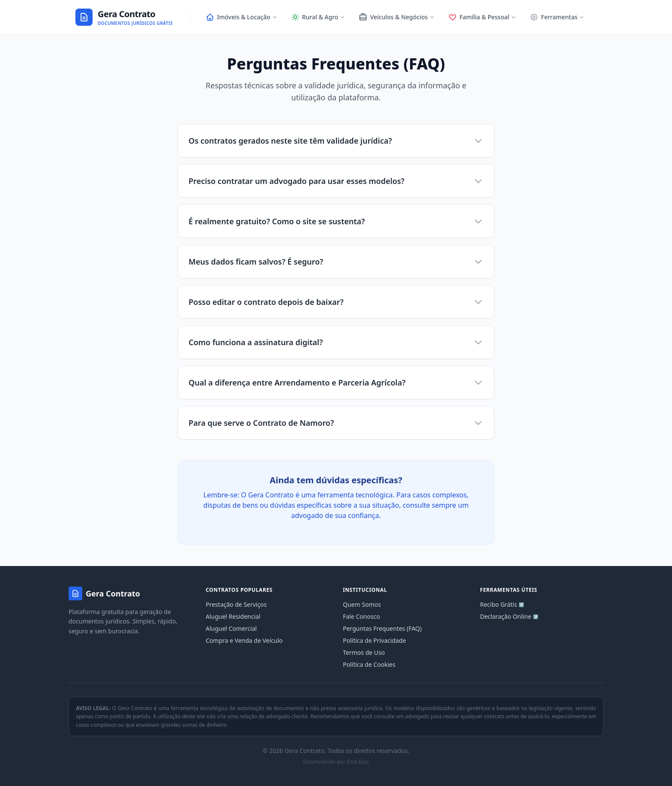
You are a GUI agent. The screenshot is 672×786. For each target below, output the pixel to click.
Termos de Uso (364, 652)
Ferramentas (557, 17)
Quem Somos (362, 604)
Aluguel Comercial (231, 628)
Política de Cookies (369, 664)
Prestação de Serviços (236, 604)
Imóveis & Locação (241, 17)
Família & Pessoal (482, 17)
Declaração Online (509, 617)
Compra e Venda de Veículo (244, 640)
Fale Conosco (361, 616)
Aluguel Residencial (233, 616)
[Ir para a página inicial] (124, 17)
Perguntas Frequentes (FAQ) (382, 628)
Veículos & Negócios (397, 17)
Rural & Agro (318, 17)
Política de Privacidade (374, 640)
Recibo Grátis (502, 605)
